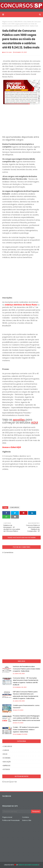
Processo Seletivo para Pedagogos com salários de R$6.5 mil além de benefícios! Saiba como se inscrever (26, 718)
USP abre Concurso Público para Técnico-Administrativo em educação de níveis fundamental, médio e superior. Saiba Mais (26, 695)
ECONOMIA (7, 758)
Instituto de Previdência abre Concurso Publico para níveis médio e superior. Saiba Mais (26, 669)
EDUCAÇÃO (7, 762)
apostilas (19, 420)
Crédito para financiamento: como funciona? (26, 707)
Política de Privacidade (11, 820)
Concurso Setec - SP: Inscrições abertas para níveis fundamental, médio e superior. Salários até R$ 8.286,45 (26, 681)
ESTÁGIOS (6, 769)
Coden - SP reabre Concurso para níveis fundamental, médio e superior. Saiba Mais (26, 729)
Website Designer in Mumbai (28, 865)
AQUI (35, 423)
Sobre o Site (27, 820)
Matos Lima (8, 52)
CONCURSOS (18, 22)
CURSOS (6, 750)
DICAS (5, 754)
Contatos (26, 817)
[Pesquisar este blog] (17, 811)
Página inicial (7, 22)
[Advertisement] (21, 119)
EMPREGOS (7, 766)
